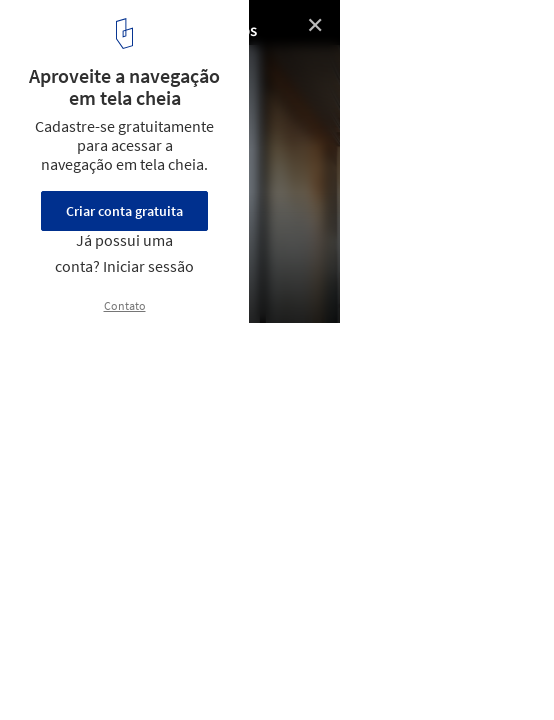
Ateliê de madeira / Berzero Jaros (137, 31)
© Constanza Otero (77, 59)
